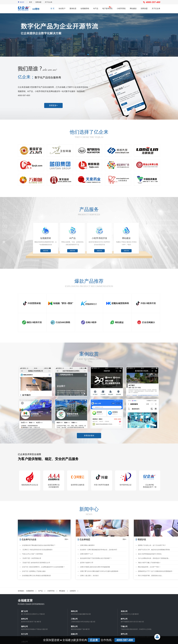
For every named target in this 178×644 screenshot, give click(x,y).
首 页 (52, 8)
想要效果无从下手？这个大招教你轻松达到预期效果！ (156, 569)
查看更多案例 (89, 438)
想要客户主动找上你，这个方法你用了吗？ (152, 543)
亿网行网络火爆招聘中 (87, 543)
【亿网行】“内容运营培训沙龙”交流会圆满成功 (37, 548)
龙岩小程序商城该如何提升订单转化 (150, 552)
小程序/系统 (121, 8)
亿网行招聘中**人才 (86, 552)
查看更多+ (53, 105)
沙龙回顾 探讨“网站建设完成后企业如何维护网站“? (39, 543)
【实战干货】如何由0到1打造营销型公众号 (36, 561)
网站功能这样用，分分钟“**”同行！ (149, 565)
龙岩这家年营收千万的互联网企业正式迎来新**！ (96, 556)
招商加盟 (38, 2)
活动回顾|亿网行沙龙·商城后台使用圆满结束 (36, 574)
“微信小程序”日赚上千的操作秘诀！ (149, 561)
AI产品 (96, 8)
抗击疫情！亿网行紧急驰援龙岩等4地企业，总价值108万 (99, 548)
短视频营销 (85, 8)
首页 (31, 2)
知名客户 (62, 8)
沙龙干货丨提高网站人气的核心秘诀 (34, 569)
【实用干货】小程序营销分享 (32, 556)
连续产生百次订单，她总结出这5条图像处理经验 (154, 548)
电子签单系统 (107, 8)
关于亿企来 (49, 2)
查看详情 (46, 252)
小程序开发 (51, 589)
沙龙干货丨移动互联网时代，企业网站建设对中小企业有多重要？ (43, 565)
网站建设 (133, 8)
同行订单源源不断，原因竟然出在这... (150, 574)
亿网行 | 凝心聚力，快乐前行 (89, 574)
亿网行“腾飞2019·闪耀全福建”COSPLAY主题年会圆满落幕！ (100, 569)
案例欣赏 (73, 8)
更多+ (67, 537)
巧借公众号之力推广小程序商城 (32, 552)
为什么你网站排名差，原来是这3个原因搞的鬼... (154, 556)
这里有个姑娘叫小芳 (87, 561)
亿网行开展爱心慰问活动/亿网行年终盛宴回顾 (95, 565)
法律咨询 (73, 589)
